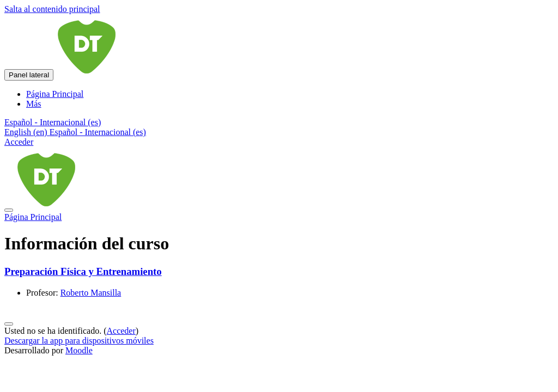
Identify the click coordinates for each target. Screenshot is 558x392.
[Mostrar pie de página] (9, 324)
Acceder (19, 142)
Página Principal (33, 217)
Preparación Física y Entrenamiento (83, 271)
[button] (53, 122)
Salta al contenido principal (52, 9)
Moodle (79, 350)
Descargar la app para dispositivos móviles (79, 341)
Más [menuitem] (34, 104)
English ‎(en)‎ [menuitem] (27, 132)
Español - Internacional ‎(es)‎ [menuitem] (98, 132)
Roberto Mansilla (91, 293)
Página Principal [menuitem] (55, 94)
